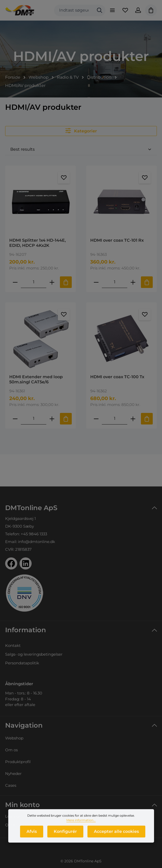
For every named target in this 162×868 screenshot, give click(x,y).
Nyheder (13, 774)
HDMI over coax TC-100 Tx (117, 377)
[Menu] (112, 10)
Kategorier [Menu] (81, 131)
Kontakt (13, 645)
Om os (11, 750)
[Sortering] (81, 150)
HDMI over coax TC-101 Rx (117, 240)
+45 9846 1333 (34, 534)
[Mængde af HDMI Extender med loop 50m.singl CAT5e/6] (34, 419)
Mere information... (81, 824)
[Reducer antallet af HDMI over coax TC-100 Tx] (96, 419)
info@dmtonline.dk (37, 542)
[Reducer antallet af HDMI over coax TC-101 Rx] (96, 282)
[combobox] (74, 10)
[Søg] (100, 10)
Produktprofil (18, 762)
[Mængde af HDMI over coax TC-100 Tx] (115, 419)
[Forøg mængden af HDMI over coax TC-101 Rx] (133, 282)
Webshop (14, 738)
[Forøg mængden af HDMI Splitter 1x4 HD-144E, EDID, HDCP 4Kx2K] (52, 282)
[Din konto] (138, 10)
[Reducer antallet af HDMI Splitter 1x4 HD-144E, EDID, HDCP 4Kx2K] (15, 282)
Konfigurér (65, 835)
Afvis (32, 835)
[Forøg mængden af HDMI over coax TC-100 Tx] (133, 419)
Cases (11, 785)
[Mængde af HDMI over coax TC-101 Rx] (115, 282)
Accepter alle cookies (116, 835)
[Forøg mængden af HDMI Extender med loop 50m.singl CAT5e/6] (52, 419)
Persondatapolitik (22, 663)
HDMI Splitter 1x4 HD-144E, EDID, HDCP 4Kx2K (38, 243)
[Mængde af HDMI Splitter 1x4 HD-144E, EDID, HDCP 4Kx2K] (34, 282)
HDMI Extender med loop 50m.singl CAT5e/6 (36, 379)
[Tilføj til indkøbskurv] (66, 282)
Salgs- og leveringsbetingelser (34, 654)
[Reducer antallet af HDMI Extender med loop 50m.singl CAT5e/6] (15, 419)
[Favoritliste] (125, 10)
